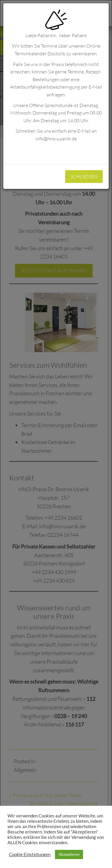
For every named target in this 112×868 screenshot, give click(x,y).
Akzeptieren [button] (69, 854)
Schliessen (84, 176)
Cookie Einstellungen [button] (30, 854)
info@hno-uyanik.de (56, 139)
